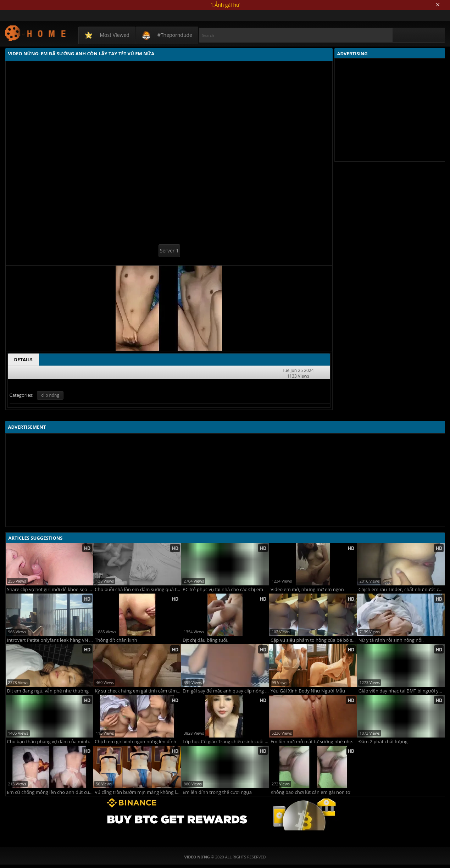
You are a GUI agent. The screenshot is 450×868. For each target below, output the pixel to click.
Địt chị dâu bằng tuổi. (205, 640)
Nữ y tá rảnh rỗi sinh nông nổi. (391, 640)
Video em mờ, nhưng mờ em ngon (307, 589)
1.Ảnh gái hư (225, 5)
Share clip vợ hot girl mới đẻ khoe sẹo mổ (50, 589)
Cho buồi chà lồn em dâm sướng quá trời (138, 589)
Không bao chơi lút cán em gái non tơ (310, 792)
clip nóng (50, 395)
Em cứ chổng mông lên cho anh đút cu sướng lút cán (50, 792)
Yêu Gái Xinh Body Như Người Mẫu (308, 691)
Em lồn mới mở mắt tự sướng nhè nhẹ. (312, 742)
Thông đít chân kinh (116, 640)
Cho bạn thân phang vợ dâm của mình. (49, 742)
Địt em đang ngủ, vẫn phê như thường (48, 691)
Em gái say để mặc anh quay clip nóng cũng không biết (226, 691)
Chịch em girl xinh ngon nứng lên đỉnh (135, 742)
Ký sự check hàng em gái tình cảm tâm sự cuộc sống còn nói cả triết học (138, 691)
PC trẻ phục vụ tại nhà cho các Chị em (223, 589)
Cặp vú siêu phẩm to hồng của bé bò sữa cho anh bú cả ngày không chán (314, 640)
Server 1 (169, 251)
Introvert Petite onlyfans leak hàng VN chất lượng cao (50, 640)
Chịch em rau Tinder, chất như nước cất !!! (402, 589)
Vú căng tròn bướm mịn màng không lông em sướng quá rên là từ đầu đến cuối (138, 792)
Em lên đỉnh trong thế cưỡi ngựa (217, 792)
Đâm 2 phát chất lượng (383, 742)
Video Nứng (36, 33)
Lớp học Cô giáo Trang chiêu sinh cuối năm (226, 742)
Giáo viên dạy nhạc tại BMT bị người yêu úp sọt (402, 691)
